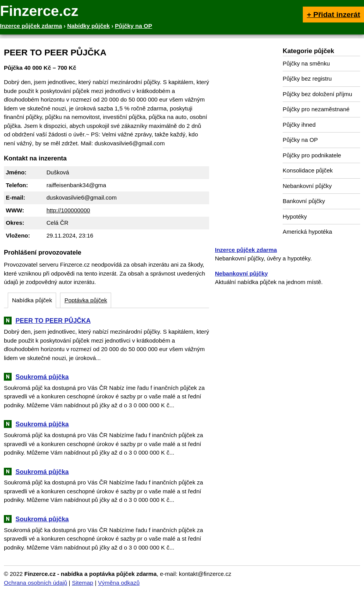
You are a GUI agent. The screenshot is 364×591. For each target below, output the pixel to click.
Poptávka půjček (86, 300)
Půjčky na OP (300, 140)
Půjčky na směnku (306, 63)
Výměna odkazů (119, 583)
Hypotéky (295, 216)
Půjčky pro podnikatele (312, 155)
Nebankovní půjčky (307, 186)
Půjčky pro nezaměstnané (316, 109)
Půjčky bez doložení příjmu (317, 94)
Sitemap (83, 583)
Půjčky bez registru (307, 78)
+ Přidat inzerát (333, 15)
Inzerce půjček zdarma (246, 250)
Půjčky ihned (299, 125)
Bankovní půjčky (304, 201)
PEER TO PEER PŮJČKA (53, 320)
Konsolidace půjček (308, 170)
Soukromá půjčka (42, 377)
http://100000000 (68, 210)
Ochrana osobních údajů (35, 583)
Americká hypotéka (307, 232)
